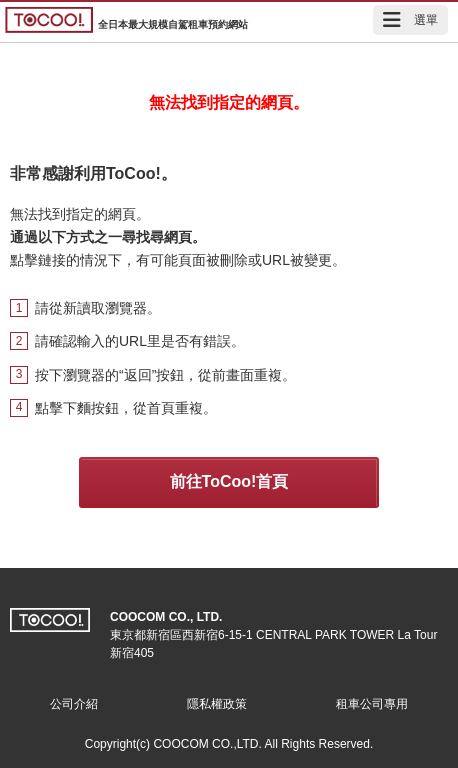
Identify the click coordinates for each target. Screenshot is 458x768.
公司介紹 (74, 704)
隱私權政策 (217, 704)
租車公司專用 (372, 704)
